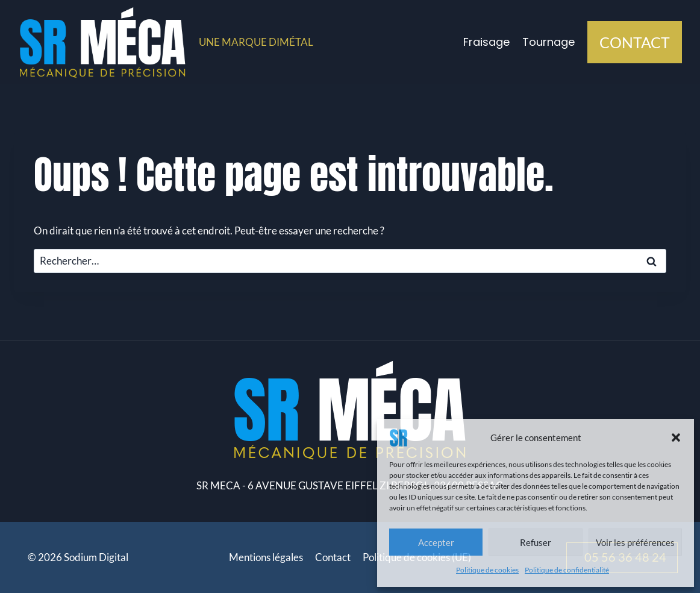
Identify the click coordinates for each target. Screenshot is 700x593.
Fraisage (486, 42)
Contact (333, 557)
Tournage (548, 42)
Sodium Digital (96, 557)
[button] (676, 438)
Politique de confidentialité (567, 570)
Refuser (536, 542)
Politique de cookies (487, 570)
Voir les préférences (635, 542)
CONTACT (635, 42)
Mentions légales (266, 557)
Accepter (436, 542)
